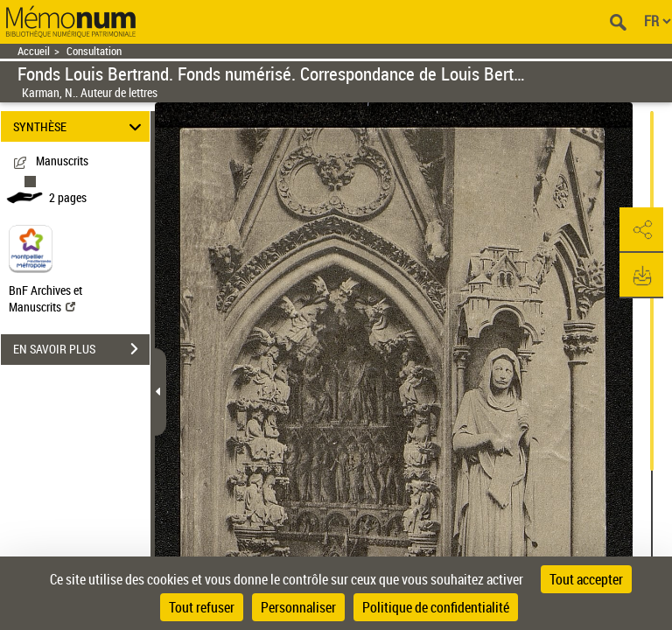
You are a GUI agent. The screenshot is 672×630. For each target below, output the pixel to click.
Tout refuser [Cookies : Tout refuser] (202, 607)
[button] (641, 230)
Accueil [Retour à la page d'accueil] (34, 51)
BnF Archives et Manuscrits (45, 298)
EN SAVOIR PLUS (81, 349)
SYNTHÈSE (80, 126)
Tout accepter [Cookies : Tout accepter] (586, 579)
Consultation (94, 51)
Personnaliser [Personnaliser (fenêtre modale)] (298, 607)
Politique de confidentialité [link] (436, 607)
